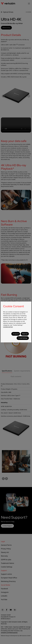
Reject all (25, 334)
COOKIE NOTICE (8, 327)
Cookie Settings (23, 338)
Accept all (16, 334)
